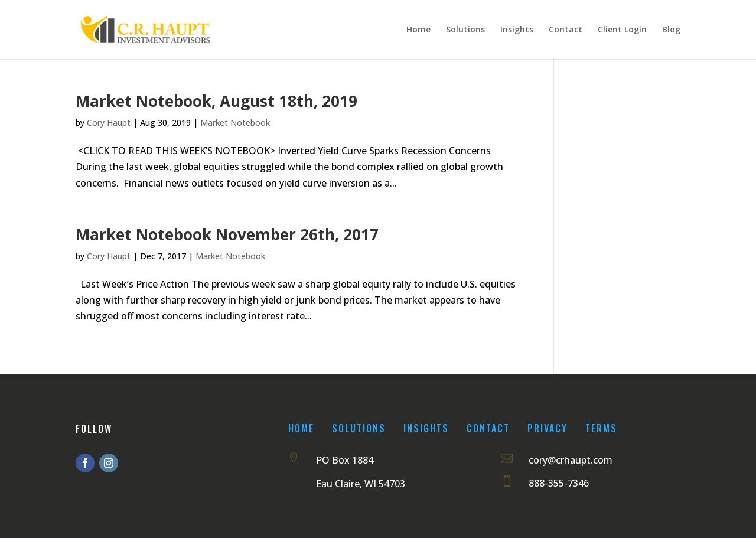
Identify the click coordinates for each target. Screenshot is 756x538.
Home (418, 30)
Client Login (622, 30)
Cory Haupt (109, 123)
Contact (566, 30)
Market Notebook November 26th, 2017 (227, 234)
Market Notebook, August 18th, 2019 (216, 101)
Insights (517, 30)
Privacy (548, 428)
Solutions (465, 30)
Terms (601, 428)
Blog (671, 30)
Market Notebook (235, 123)
